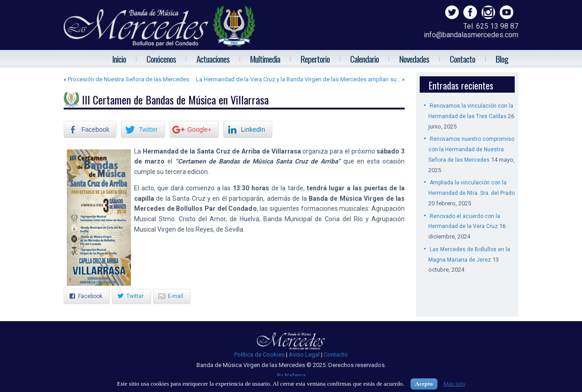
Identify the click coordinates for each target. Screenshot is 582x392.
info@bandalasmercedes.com (471, 35)
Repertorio (315, 59)
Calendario (364, 59)
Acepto (424, 384)
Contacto (462, 59)
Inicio (119, 59)
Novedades (414, 59)
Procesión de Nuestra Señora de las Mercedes (128, 79)
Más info (454, 384)
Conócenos (161, 59)
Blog (502, 59)
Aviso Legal (304, 355)
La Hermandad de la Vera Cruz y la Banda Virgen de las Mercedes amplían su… (298, 79)
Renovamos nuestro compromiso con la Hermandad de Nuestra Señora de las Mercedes (471, 149)
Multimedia (265, 59)
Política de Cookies (259, 355)
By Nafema (291, 375)
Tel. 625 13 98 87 (491, 26)
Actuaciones (213, 59)
